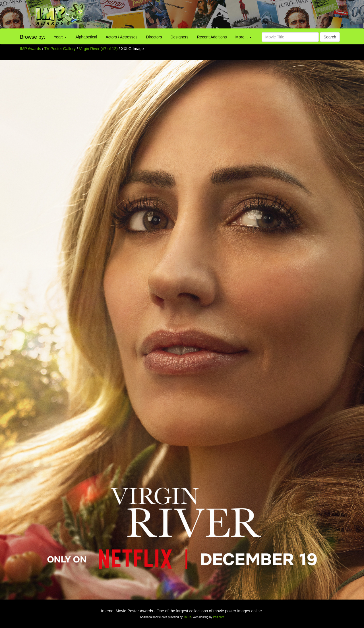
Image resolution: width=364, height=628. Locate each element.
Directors (154, 37)
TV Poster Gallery (60, 49)
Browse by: (33, 37)
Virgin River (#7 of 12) (98, 49)
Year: (60, 37)
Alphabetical (86, 37)
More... (244, 37)
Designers (179, 37)
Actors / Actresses (121, 37)
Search (330, 37)
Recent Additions (212, 37)
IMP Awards (30, 49)
